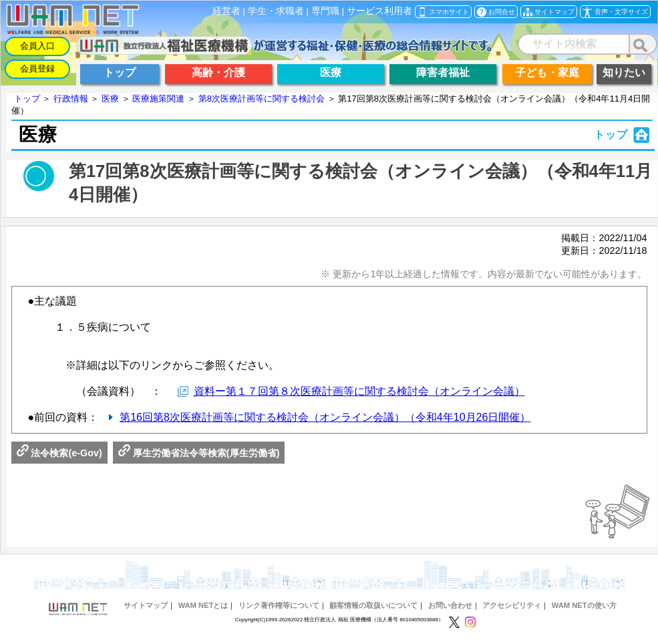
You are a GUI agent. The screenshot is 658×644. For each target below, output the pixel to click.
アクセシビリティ (512, 605)
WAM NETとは (203, 605)
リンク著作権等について (279, 605)
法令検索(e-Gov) (59, 453)
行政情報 (71, 99)
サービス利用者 (379, 11)
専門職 (325, 11)
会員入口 (37, 46)
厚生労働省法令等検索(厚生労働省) (199, 453)
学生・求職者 (276, 11)
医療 (110, 99)
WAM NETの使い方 (584, 605)
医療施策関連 (158, 99)
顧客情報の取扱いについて (373, 605)
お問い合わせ (450, 605)
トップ (27, 99)
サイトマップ (146, 605)
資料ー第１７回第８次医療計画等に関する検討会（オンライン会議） (359, 391)
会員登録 (37, 68)
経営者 (226, 11)
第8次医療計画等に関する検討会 (262, 99)
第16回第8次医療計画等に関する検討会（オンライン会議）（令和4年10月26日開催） (325, 417)
